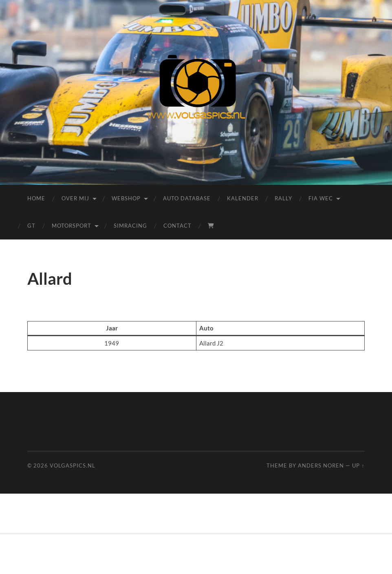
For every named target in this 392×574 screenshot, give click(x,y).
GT (31, 226)
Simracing (130, 226)
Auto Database (187, 198)
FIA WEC (321, 198)
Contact (177, 226)
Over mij (75, 198)
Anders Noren (321, 465)
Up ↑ (358, 465)
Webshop (126, 198)
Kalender (243, 198)
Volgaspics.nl (73, 465)
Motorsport (72, 226)
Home (36, 198)
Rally (283, 198)
